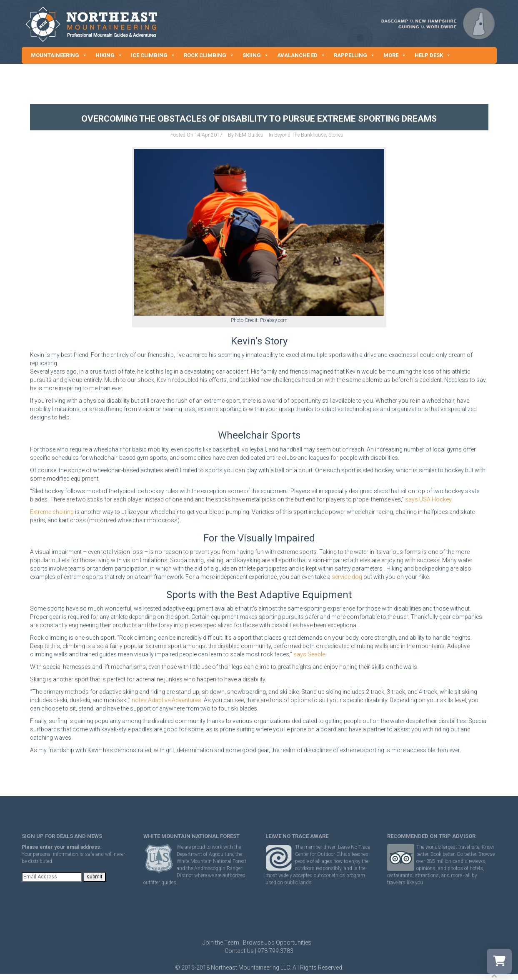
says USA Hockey (428, 499)
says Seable (309, 654)
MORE (395, 55)
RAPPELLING (354, 55)
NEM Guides (249, 135)
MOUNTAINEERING (59, 55)
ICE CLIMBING (153, 55)
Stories (336, 135)
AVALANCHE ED (301, 55)
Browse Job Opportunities (277, 943)
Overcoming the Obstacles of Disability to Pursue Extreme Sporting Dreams (259, 119)
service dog (347, 577)
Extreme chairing (52, 512)
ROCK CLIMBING (209, 55)
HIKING (109, 55)
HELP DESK (433, 55)
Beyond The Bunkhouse (300, 135)
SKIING (256, 55)
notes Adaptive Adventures (166, 700)
